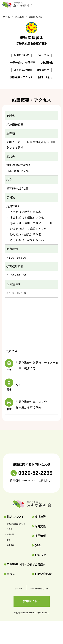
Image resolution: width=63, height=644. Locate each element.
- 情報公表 (10, 545)
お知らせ (39, 555)
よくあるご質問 (23, 70)
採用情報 (39, 536)
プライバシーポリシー (39, 589)
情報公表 (19, 589)
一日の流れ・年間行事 (23, 63)
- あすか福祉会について (15, 524)
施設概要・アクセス (22, 77)
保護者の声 (43, 70)
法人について (14, 517)
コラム (10, 574)
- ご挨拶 (9, 529)
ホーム (6, 17)
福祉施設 (39, 517)
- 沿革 (8, 540)
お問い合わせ (45, 77)
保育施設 (19, 17)
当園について (22, 55)
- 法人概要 (10, 534)
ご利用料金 (47, 63)
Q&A (36, 545)
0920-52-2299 (32, 473)
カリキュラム (41, 55)
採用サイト (32, 601)
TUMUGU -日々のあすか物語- (24, 564)
